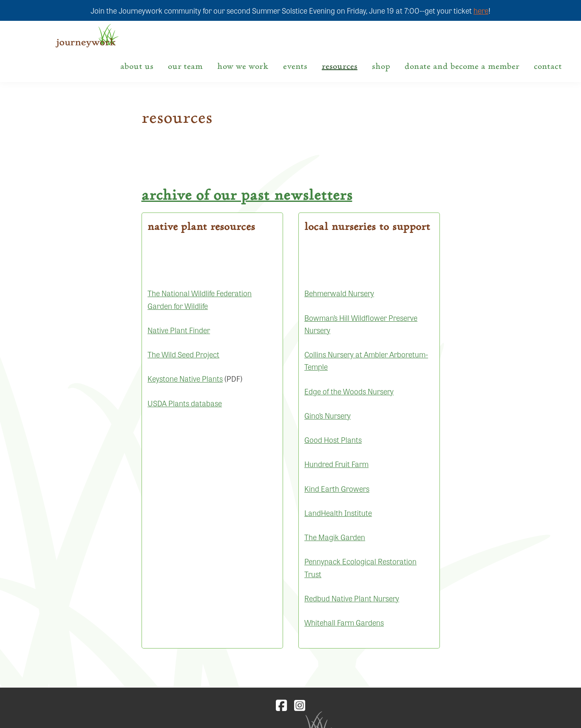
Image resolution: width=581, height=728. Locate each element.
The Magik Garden (335, 537)
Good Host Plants (333, 439)
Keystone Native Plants (185, 378)
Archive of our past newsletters (247, 195)
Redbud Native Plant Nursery (352, 598)
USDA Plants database (185, 403)
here (481, 10)
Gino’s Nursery (327, 415)
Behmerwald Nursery (339, 293)
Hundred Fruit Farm (336, 464)
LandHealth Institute (338, 513)
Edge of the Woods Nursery (349, 391)
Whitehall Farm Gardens (344, 622)
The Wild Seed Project (183, 354)
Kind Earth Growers (337, 488)
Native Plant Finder (179, 330)
